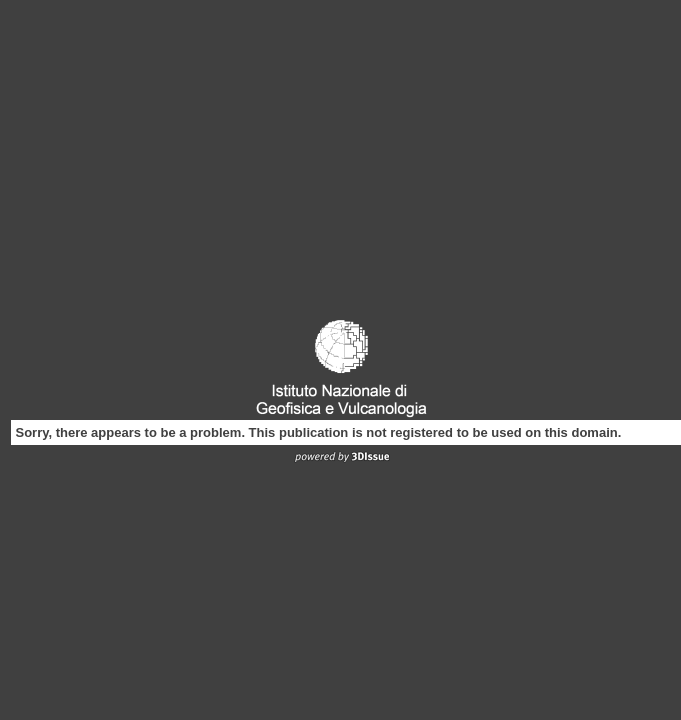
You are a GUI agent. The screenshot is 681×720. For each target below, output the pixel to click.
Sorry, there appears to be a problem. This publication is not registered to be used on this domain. (319, 432)
